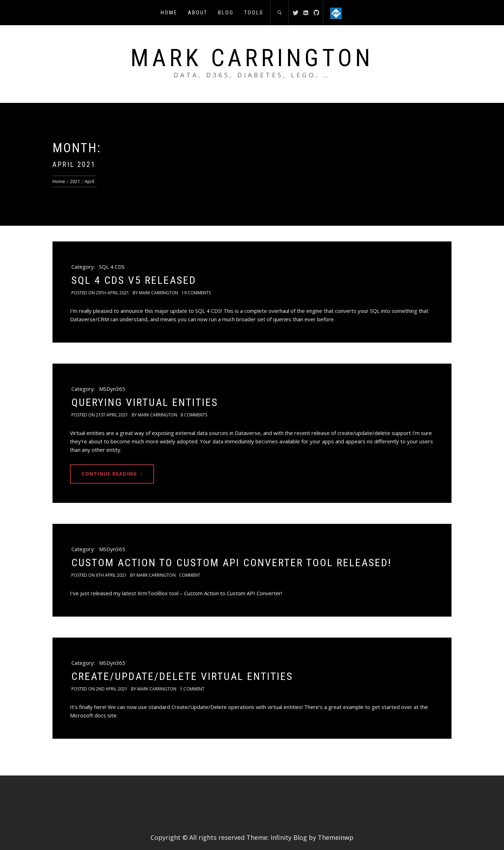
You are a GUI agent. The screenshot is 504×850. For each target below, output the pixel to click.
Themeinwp (336, 837)
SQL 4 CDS (112, 267)
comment (190, 575)
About (198, 13)
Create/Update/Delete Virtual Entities (182, 676)
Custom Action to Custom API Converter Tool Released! (232, 563)
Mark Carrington (252, 58)
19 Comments (196, 293)
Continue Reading (112, 474)
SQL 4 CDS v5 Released (134, 280)
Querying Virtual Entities (145, 402)
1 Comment (192, 689)
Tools (254, 13)
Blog (226, 13)
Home (169, 13)
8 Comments (194, 415)
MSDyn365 (112, 389)
